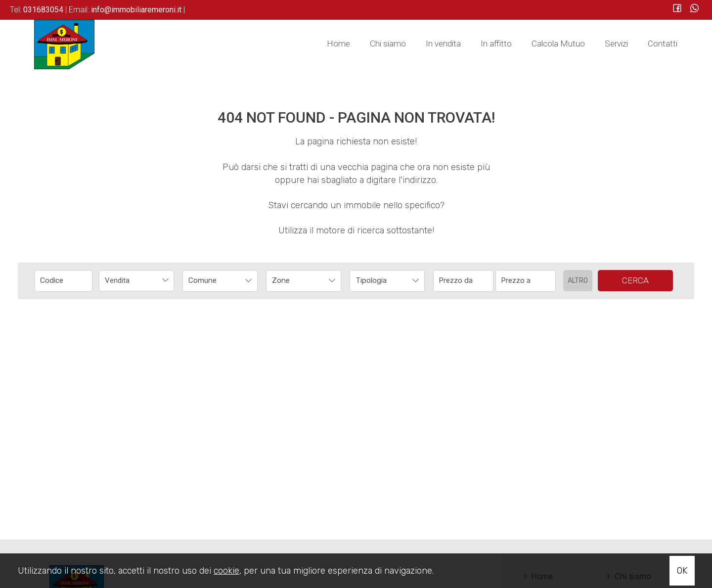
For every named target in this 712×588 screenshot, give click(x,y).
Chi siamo (388, 44)
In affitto (496, 44)
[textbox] (213, 280)
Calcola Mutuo (558, 44)
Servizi (616, 44)
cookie (226, 571)
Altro (578, 281)
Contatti (663, 44)
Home (338, 44)
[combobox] (136, 281)
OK (682, 571)
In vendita (443, 44)
